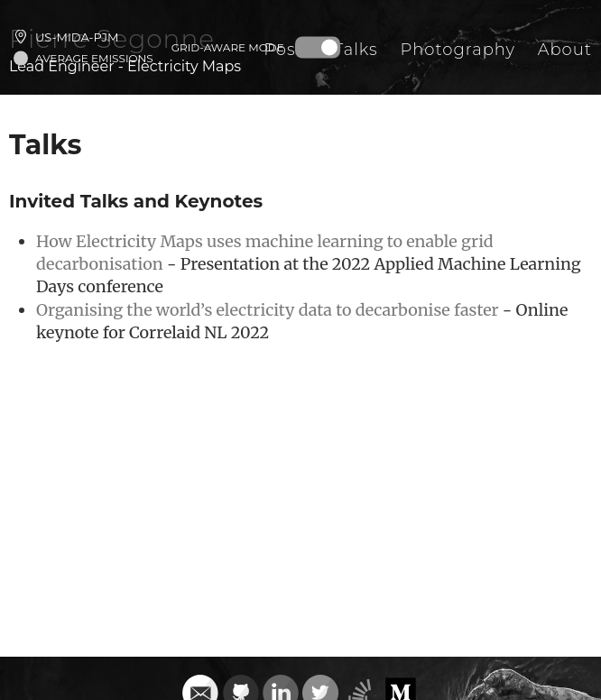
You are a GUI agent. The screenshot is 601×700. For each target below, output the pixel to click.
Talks (356, 50)
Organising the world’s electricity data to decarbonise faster (268, 310)
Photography (458, 50)
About (565, 50)
